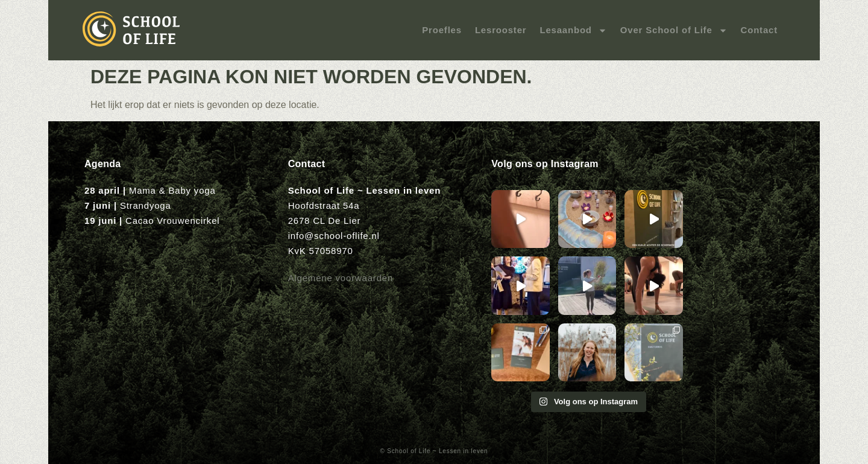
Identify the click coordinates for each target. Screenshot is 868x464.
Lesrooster (501, 30)
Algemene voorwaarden (341, 278)
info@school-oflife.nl (334, 236)
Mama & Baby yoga (172, 190)
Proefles (442, 30)
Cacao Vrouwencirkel (172, 221)
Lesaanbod (573, 30)
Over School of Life (674, 30)
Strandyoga (146, 205)
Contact (759, 30)
